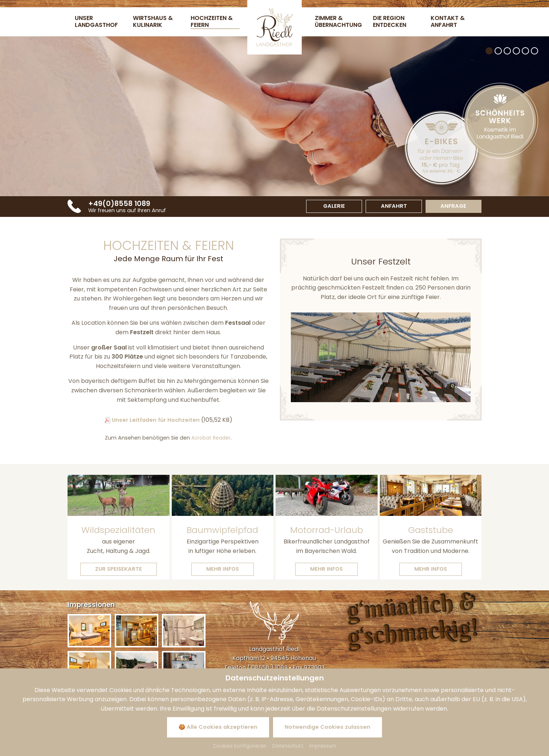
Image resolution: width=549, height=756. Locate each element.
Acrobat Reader (211, 439)
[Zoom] (381, 359)
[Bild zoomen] (89, 632)
